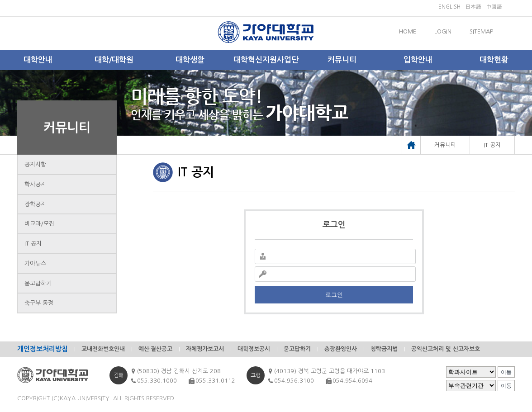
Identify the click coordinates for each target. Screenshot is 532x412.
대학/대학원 (114, 60)
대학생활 (190, 60)
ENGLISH (449, 7)
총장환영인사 (341, 349)
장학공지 (35, 204)
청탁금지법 (384, 349)
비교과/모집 (39, 224)
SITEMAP (481, 31)
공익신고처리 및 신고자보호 (446, 349)
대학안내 (38, 60)
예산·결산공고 (155, 349)
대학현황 (494, 60)
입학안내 (418, 60)
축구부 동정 (39, 303)
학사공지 (35, 184)
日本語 (473, 7)
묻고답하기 (38, 283)
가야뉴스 (35, 263)
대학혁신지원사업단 (266, 60)
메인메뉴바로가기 (0, 0)
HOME (408, 31)
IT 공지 (33, 244)
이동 (506, 372)
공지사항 (35, 164)
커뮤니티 (342, 60)
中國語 (494, 7)
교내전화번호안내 (103, 349)
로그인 (334, 295)
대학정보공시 (254, 349)
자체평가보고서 (205, 349)
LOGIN (443, 31)
